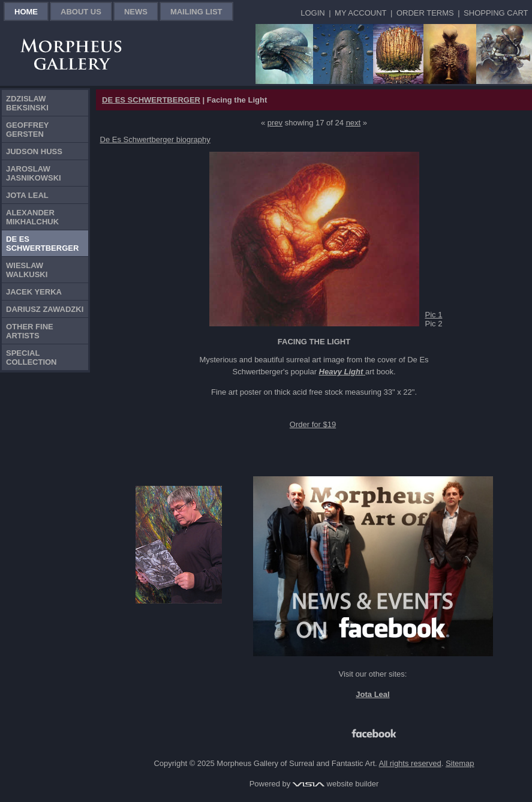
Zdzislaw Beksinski (27, 103)
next (354, 123)
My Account (360, 13)
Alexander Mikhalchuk (32, 217)
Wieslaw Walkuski (27, 270)
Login (312, 13)
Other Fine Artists (30, 331)
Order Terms (425, 13)
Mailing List (196, 12)
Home (26, 12)
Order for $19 (313, 424)
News (136, 12)
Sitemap (460, 763)
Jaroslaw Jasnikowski (34, 173)
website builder (336, 784)
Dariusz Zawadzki (45, 309)
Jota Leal (27, 195)
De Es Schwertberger (42, 244)
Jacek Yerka (34, 292)
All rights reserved (410, 763)
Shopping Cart (496, 13)
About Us (81, 12)
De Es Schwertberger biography (155, 139)
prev (275, 123)
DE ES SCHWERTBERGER (151, 100)
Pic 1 (434, 315)
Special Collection (31, 358)
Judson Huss (34, 151)
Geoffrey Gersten (28, 130)
